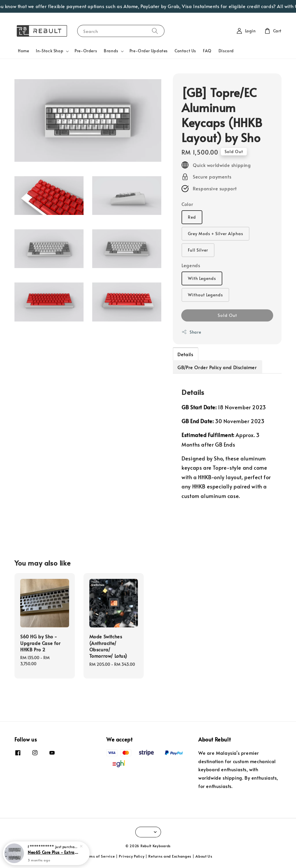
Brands (111, 51)
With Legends (202, 278)
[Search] (155, 31)
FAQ (207, 51)
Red (192, 217)
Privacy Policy (132, 856)
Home (23, 51)
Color (187, 204)
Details (185, 354)
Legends (191, 265)
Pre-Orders (86, 51)
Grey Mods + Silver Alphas (215, 234)
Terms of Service (99, 856)
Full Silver (198, 250)
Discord (226, 51)
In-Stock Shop (50, 51)
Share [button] (191, 332)
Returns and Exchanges (170, 856)
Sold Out (227, 315)
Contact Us (185, 51)
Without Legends (205, 295)
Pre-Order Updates (149, 51)
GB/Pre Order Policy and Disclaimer (217, 367)
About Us (204, 856)
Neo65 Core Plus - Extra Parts (53, 856)
